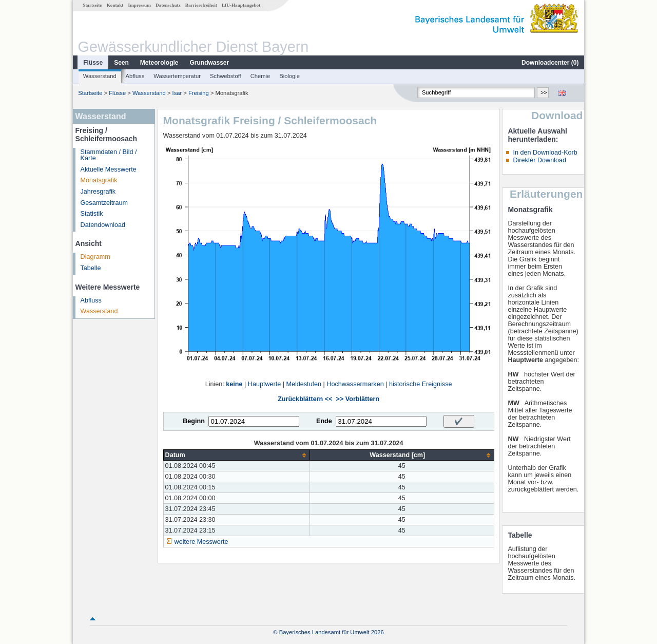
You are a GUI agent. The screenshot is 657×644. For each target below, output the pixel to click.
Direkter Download (539, 160)
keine (234, 384)
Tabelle (91, 268)
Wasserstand (100, 76)
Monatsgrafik (99, 180)
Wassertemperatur (177, 76)
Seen (121, 63)
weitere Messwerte (201, 542)
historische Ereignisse (421, 384)
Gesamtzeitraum (104, 203)
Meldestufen (304, 384)
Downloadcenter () (550, 63)
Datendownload (103, 225)
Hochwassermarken (355, 384)
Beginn (194, 421)
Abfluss (135, 76)
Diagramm (95, 257)
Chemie (260, 76)
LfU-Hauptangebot (241, 5)
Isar (177, 93)
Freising (199, 93)
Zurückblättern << (305, 399)
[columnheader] (236, 455)
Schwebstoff (226, 76)
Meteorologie (159, 63)
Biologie (289, 76)
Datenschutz (168, 5)
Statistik (92, 214)
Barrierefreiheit (201, 5)
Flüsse (93, 63)
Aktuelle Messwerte (109, 169)
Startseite (92, 5)
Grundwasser (210, 63)
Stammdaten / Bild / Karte (109, 155)
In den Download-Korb (545, 153)
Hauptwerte (264, 384)
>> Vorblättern (358, 399)
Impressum (140, 5)
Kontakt (115, 5)
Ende (324, 421)
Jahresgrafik (98, 192)
